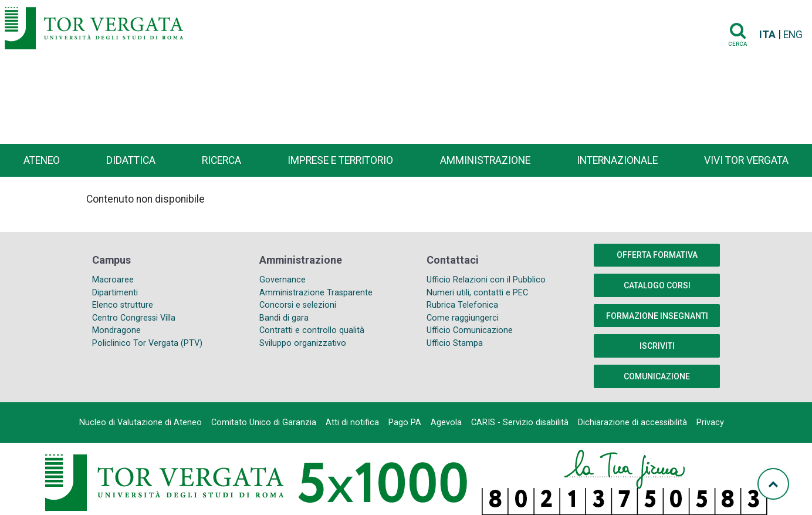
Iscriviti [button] (657, 346)
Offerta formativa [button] (657, 255)
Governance (282, 280)
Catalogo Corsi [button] (657, 285)
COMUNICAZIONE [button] (657, 376)
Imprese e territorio (340, 160)
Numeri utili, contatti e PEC (477, 293)
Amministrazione (485, 160)
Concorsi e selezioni (298, 305)
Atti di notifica (352, 423)
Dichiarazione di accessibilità (632, 423)
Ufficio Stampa (455, 343)
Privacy (710, 423)
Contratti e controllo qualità (312, 330)
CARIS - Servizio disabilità (520, 423)
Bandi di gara (284, 318)
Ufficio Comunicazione (470, 330)
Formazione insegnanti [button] (657, 316)
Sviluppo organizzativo (303, 343)
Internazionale (617, 160)
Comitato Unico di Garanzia (264, 423)
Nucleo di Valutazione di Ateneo (141, 423)
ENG (793, 35)
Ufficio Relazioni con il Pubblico (486, 280)
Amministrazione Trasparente (316, 293)
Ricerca (221, 160)
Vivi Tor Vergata (746, 160)
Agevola (446, 423)
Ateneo (42, 160)
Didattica (131, 160)
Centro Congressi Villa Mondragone (134, 324)
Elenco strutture (123, 305)
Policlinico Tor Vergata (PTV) (147, 343)
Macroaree (113, 280)
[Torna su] (773, 484)
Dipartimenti (115, 293)
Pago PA (405, 423)
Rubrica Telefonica (462, 305)
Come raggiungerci (463, 318)
